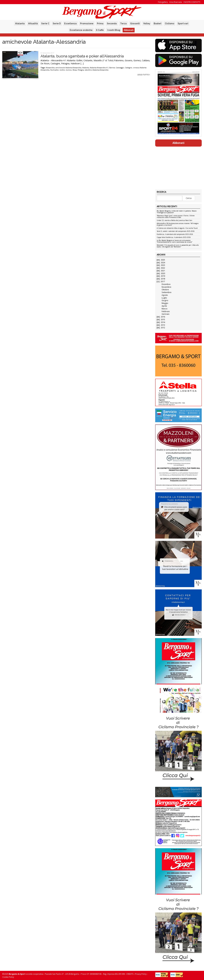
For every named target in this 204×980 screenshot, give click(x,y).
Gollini (62, 70)
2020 (163, 273)
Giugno (165, 300)
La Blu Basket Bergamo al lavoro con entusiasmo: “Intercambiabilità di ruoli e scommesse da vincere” (174, 241)
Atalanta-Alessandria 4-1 (99, 68)
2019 (163, 276)
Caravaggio (120, 68)
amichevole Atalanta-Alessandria (68, 68)
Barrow (112, 68)
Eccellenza (70, 24)
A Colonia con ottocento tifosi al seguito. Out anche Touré (177, 228)
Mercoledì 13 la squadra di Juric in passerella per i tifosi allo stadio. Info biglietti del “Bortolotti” (178, 246)
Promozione (87, 24)
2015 (163, 320)
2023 (163, 265)
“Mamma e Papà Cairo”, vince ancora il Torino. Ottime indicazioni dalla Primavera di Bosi (176, 217)
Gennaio (166, 314)
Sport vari (183, 24)
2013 (163, 325)
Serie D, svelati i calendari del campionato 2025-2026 (176, 231)
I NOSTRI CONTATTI (192, 2)
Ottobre (165, 290)
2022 (163, 268)
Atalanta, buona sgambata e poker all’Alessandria (82, 56)
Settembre (167, 292)
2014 (163, 322)
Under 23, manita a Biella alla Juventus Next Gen (174, 220)
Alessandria (50, 68)
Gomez (69, 70)
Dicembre (166, 284)
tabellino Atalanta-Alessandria (97, 70)
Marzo (165, 309)
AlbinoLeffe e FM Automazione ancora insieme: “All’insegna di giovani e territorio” (178, 224)
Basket (158, 24)
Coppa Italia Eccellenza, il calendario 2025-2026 (174, 237)
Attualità (33, 24)
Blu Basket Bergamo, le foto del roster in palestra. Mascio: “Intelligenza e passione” (177, 212)
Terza (123, 24)
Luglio (164, 298)
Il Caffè (100, 30)
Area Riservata (176, 2)
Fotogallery (163, 2)
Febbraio (166, 311)
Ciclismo (170, 24)
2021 (163, 271)
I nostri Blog (114, 30)
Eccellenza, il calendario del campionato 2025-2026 (175, 234)
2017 (163, 281)
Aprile (164, 306)
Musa (75, 70)
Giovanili (135, 24)
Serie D (57, 24)
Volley (147, 24)
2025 (163, 260)
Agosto (165, 295)
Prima (100, 24)
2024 (163, 263)
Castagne (128, 68)
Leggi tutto (144, 75)
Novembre (166, 287)
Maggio (165, 303)
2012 (163, 328)
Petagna (81, 70)
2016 (163, 317)
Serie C (45, 24)
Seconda (112, 24)
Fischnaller (55, 70)
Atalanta (20, 24)
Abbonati (129, 30)
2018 (163, 279)
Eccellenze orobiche (81, 30)
